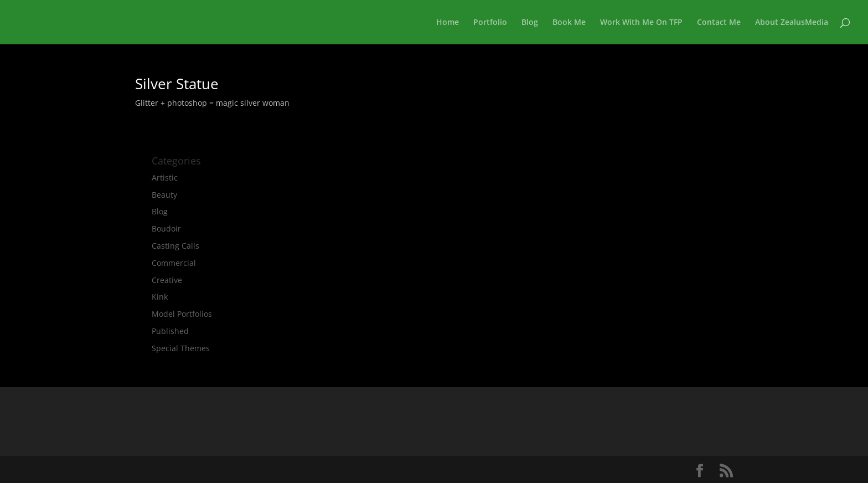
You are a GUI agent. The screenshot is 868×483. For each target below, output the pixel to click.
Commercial (174, 263)
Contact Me (719, 23)
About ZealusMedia (792, 23)
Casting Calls (175, 246)
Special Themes (181, 348)
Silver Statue (177, 84)
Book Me (569, 23)
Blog (530, 23)
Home (448, 23)
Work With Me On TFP (641, 23)
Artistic (165, 178)
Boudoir (166, 228)
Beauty (164, 195)
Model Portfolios (182, 314)
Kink (160, 297)
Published (170, 331)
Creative (167, 280)
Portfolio (490, 23)
